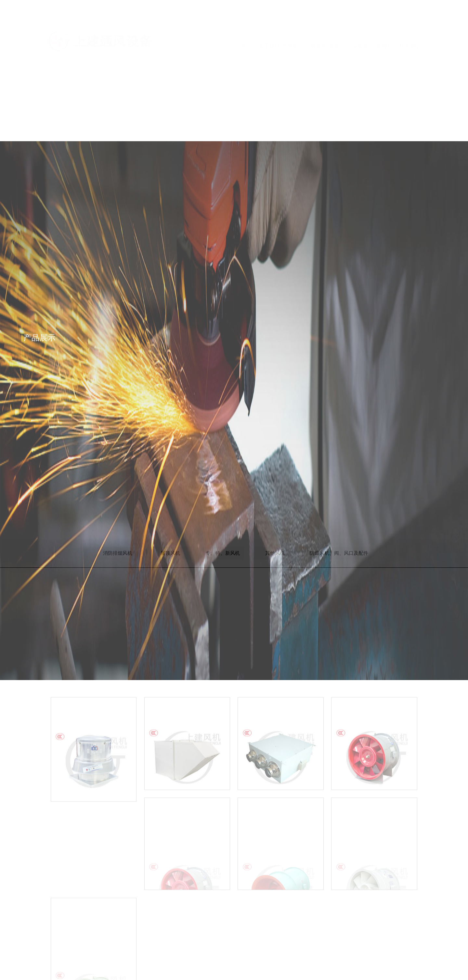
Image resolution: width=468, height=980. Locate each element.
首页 (246, 27)
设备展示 (363, 27)
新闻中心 (340, 27)
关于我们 (269, 27)
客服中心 (386, 27)
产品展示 (292, 27)
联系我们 (410, 27)
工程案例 (316, 27)
